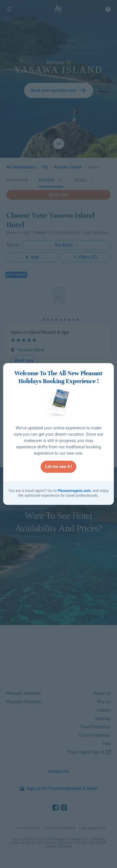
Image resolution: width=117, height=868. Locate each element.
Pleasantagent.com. (75, 491)
